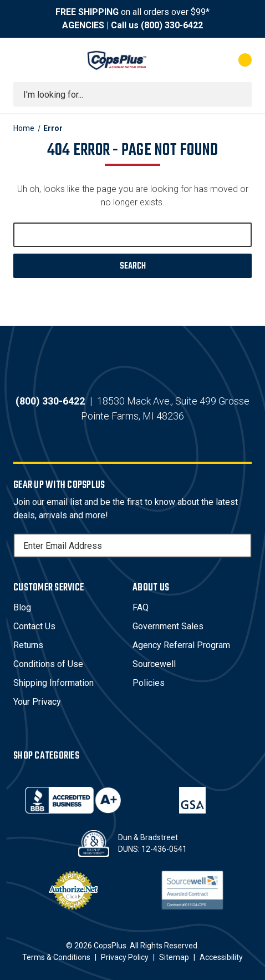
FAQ (141, 607)
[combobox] (132, 94)
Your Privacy (37, 702)
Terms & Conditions (56, 957)
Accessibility (221, 957)
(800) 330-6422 (172, 25)
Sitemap (174, 957)
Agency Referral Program (181, 645)
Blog (22, 607)
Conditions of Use (48, 664)
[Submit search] (239, 94)
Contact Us (34, 626)
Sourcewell (154, 664)
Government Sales (168, 626)
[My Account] (200, 60)
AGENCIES (83, 25)
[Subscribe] (242, 545)
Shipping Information (53, 683)
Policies (149, 683)
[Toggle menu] (23, 60)
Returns (28, 645)
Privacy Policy (125, 957)
